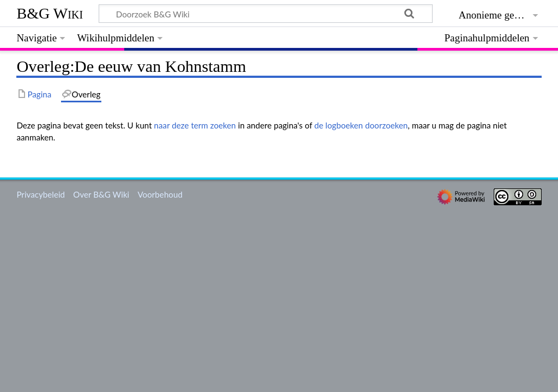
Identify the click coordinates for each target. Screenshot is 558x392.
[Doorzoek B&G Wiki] (265, 14)
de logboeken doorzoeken (361, 125)
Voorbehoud (160, 194)
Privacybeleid (41, 194)
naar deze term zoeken (195, 125)
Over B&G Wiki (101, 194)
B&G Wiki (50, 13)
